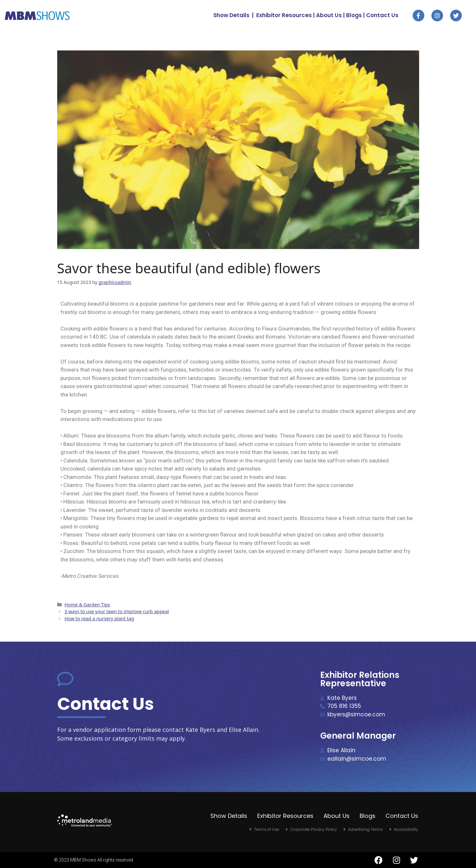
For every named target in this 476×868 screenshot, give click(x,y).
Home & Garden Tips (87, 605)
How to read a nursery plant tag (99, 618)
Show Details (231, 15)
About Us (329, 15)
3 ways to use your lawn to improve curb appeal (117, 611)
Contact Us (382, 15)
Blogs (354, 15)
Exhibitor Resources (284, 15)
